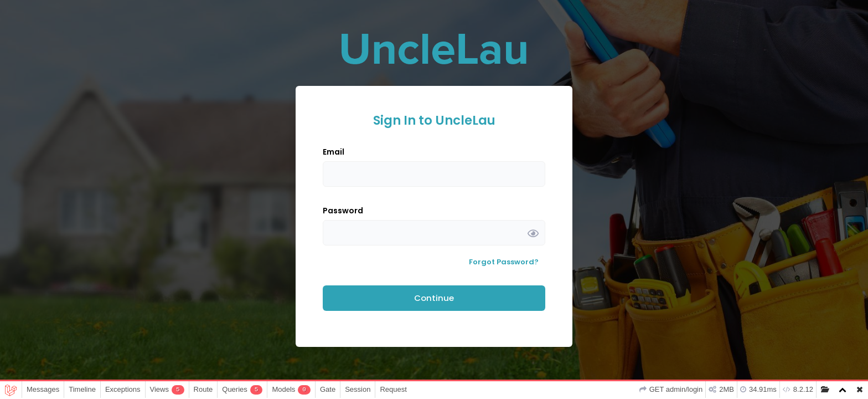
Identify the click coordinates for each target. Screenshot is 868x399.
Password (343, 211)
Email (334, 152)
